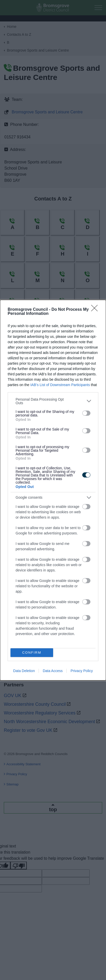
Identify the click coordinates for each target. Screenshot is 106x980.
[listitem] (53, 401)
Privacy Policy (82, 671)
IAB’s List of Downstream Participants (60, 385)
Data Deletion (24, 671)
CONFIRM (32, 653)
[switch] (86, 413)
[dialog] (53, 490)
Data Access (53, 671)
